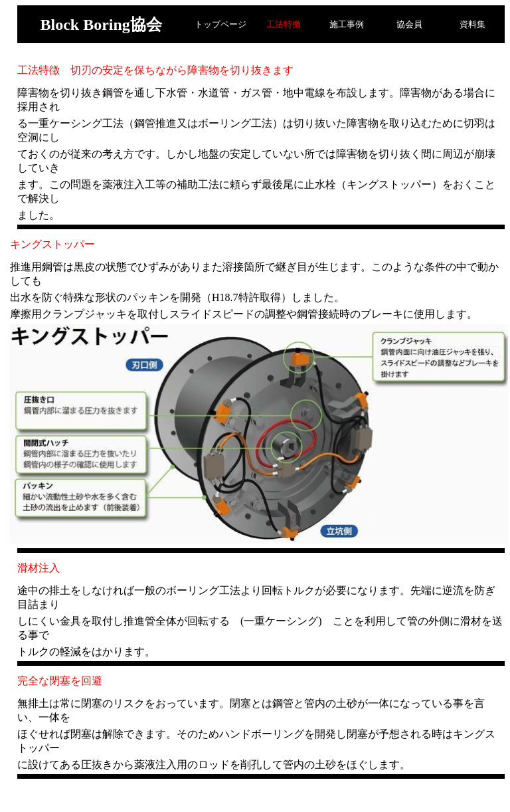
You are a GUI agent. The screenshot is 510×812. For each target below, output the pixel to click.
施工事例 (347, 25)
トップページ (220, 25)
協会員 (409, 25)
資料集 (472, 25)
